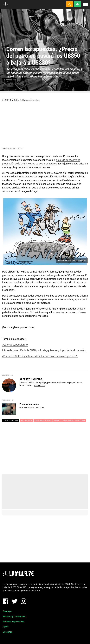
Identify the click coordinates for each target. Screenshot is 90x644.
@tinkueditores (40, 385)
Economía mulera (31, 100)
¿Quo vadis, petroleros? (15, 345)
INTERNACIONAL (43, 420)
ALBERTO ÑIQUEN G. (12, 100)
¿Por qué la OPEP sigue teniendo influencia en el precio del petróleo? (40, 356)
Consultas (8, 632)
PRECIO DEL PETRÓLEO (74, 420)
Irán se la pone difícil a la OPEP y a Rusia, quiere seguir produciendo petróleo (44, 350)
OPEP (57, 420)
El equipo (7, 611)
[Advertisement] (45, 447)
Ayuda (6, 627)
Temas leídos (11, 420)
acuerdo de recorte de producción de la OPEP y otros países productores (41, 162)
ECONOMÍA (26, 420)
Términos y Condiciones (14, 616)
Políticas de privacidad (13, 622)
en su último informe (34, 312)
